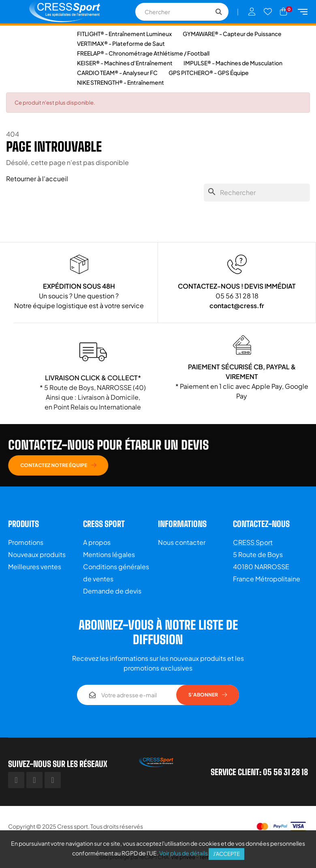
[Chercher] (257, 193)
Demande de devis (112, 591)
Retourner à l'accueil (37, 179)
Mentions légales (109, 554)
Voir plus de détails (184, 853)
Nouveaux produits (37, 554)
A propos (97, 542)
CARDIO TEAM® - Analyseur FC (117, 73)
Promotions (26, 542)
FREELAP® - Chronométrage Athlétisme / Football (143, 53)
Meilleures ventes (35, 567)
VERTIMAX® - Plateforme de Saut (121, 43)
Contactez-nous (261, 524)
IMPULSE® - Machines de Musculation (233, 63)
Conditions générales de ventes (116, 573)
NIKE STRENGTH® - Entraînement (121, 82)
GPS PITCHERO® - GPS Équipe (209, 73)
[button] (180, 465)
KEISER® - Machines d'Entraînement (125, 63)
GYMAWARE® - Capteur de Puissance (232, 34)
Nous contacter (182, 542)
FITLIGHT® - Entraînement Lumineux (124, 34)
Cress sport (73, 826)
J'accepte (226, 854)
